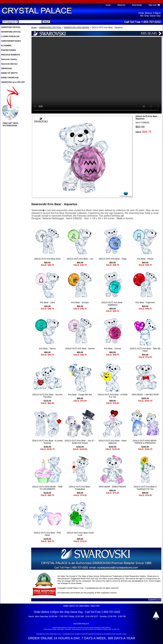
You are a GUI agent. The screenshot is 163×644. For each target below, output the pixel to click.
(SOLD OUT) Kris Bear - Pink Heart (47, 534)
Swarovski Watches (9, 64)
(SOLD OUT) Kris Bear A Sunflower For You (145, 488)
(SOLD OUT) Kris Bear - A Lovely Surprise (47, 442)
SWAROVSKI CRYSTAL (50, 27)
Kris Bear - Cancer (112, 348)
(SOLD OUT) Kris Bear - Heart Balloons (112, 442)
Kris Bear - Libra (47, 302)
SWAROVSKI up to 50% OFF (13, 82)
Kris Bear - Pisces (145, 259)
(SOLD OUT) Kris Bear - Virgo (112, 259)
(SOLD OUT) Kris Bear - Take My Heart (145, 350)
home (108, 5)
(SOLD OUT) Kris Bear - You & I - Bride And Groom (80, 442)
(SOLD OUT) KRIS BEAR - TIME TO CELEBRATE (47, 488)
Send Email (137, 5)
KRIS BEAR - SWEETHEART (113, 487)
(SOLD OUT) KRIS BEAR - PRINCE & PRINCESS (145, 442)
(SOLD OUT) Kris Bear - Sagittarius (113, 304)
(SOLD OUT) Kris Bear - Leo (80, 259)
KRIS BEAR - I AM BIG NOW (145, 395)
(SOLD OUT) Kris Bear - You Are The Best (47, 396)
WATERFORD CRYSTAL (11, 32)
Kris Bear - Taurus (47, 348)
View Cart (152, 5)
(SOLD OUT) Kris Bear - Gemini (80, 348)
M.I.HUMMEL (6, 46)
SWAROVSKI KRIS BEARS (76, 27)
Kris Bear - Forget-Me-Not (80, 395)
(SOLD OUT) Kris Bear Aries (47, 259)
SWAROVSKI (6, 68)
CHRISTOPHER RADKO (11, 41)
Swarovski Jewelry (9, 59)
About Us (121, 5)
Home (34, 27)
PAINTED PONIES (8, 50)
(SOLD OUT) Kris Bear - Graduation (80, 488)
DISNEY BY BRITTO (9, 73)
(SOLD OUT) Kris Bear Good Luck (80, 534)
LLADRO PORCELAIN (10, 36)
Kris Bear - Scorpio (80, 302)
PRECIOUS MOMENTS (10, 55)
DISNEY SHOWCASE (10, 78)
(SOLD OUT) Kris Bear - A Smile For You (112, 396)
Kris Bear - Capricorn (145, 302)
